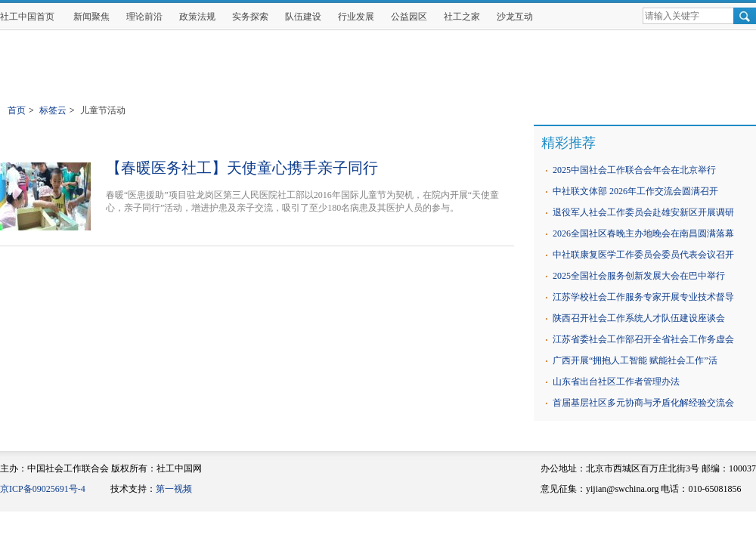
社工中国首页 (27, 17)
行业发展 (356, 17)
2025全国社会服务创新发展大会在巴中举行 (639, 276)
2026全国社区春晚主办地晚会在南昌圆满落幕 (643, 233)
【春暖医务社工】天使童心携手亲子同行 (242, 168)
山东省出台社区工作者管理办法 (616, 382)
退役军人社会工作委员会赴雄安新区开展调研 (643, 212)
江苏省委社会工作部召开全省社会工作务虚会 (643, 339)
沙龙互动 (515, 17)
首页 (17, 110)
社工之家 (462, 17)
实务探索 (250, 17)
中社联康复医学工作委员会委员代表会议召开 (643, 255)
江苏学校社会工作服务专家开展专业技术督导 (643, 297)
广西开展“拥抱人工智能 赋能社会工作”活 (635, 360)
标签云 (53, 110)
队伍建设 (303, 17)
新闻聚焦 (91, 17)
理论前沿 (144, 17)
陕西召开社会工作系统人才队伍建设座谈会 (639, 318)
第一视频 (174, 489)
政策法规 (197, 17)
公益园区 (409, 17)
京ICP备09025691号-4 (43, 489)
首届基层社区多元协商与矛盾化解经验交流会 (643, 403)
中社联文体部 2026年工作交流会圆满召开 (635, 191)
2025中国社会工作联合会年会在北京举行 (634, 170)
